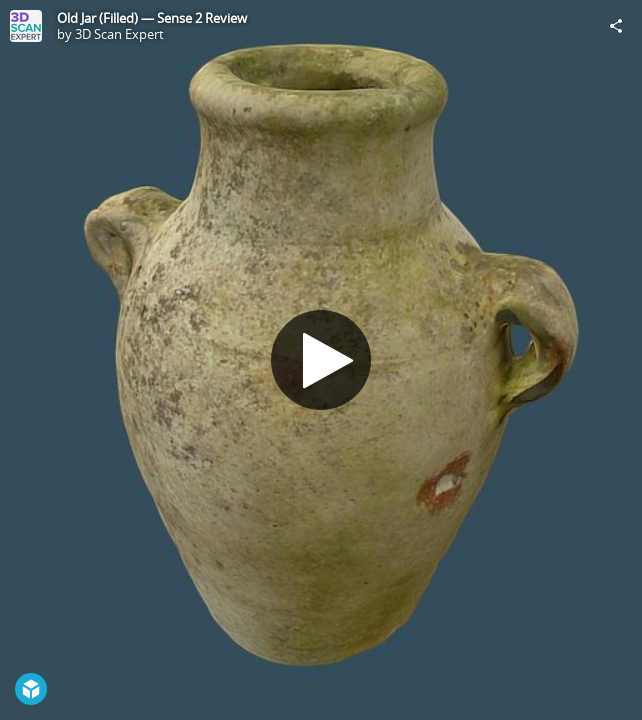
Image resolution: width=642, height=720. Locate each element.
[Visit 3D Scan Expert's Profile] (26, 26)
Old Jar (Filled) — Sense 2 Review (152, 18)
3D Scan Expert (119, 34)
